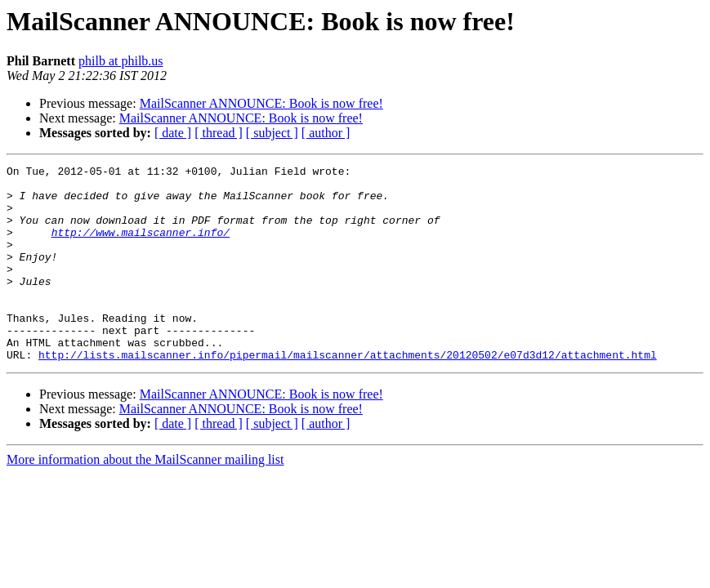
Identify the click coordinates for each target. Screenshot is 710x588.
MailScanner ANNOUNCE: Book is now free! (261, 103)
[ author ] (326, 133)
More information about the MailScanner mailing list (145, 499)
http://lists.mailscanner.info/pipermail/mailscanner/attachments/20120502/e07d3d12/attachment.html (348, 394)
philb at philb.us (121, 61)
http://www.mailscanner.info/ (141, 247)
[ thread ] (219, 133)
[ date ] (173, 133)
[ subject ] (272, 133)
